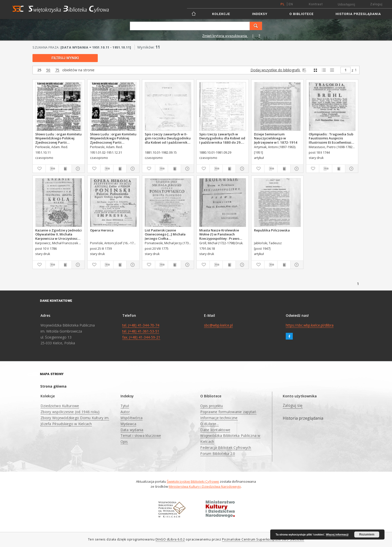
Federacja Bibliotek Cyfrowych (226, 448)
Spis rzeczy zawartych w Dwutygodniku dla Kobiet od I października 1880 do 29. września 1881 (222, 138)
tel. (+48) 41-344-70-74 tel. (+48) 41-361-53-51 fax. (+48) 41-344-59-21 (141, 331)
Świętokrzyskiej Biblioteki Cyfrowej (193, 481)
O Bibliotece (302, 14)
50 (48, 70)
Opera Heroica (102, 230)
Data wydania (132, 430)
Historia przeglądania (358, 14)
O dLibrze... (209, 424)
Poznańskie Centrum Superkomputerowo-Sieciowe (263, 539)
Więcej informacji (337, 534)
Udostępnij (346, 4)
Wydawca (128, 424)
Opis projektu (211, 406)
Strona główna (53, 386)
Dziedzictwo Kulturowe (60, 406)
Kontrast (316, 4)
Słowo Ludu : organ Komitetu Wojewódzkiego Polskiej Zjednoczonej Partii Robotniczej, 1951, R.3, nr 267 (58, 138)
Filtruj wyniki (65, 58)
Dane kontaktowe (215, 430)
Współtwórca (132, 418)
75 (57, 70)
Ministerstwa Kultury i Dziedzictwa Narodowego (205, 486)
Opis (124, 442)
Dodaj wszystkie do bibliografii (279, 70)
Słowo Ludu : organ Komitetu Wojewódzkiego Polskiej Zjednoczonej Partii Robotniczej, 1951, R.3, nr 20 (113, 138)
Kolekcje (221, 14)
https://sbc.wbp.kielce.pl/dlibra (310, 325)
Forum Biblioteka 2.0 (218, 454)
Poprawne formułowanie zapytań (228, 412)
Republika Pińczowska (272, 230)
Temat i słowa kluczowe (141, 436)
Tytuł (125, 406)
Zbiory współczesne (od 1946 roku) (70, 412)
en (291, 4)
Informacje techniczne (219, 418)
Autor (125, 412)
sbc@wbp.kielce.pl (218, 325)
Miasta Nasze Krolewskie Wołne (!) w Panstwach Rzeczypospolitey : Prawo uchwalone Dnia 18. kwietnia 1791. (222, 234)
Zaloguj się (293, 405)
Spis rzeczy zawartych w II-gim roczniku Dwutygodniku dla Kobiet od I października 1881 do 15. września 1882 (168, 138)
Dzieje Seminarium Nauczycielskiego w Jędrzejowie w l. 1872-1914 (276, 138)
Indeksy (260, 14)
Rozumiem (367, 534)
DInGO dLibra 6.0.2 (170, 539)
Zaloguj (376, 4)
